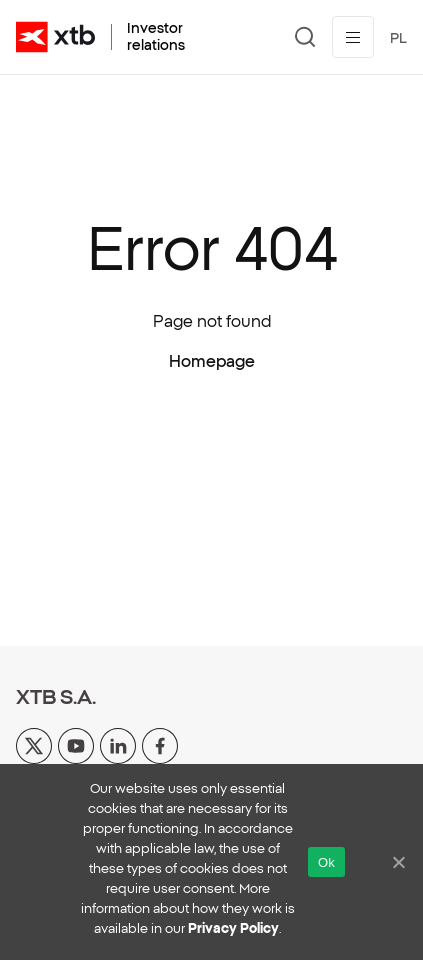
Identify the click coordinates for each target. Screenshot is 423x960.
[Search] (305, 37)
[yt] (76, 744)
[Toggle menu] (353, 37)
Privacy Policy (233, 928)
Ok (326, 862)
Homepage (212, 361)
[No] (398, 862)
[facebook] (160, 744)
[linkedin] (118, 744)
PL (398, 38)
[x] (34, 744)
